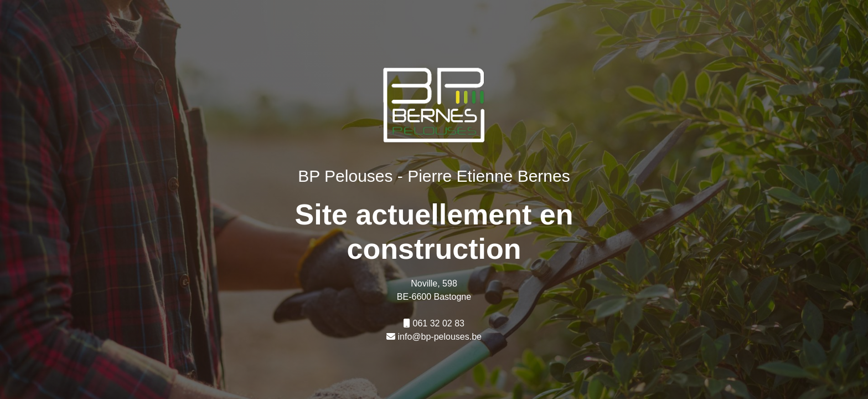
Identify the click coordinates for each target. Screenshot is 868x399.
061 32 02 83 (439, 323)
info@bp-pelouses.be (440, 337)
